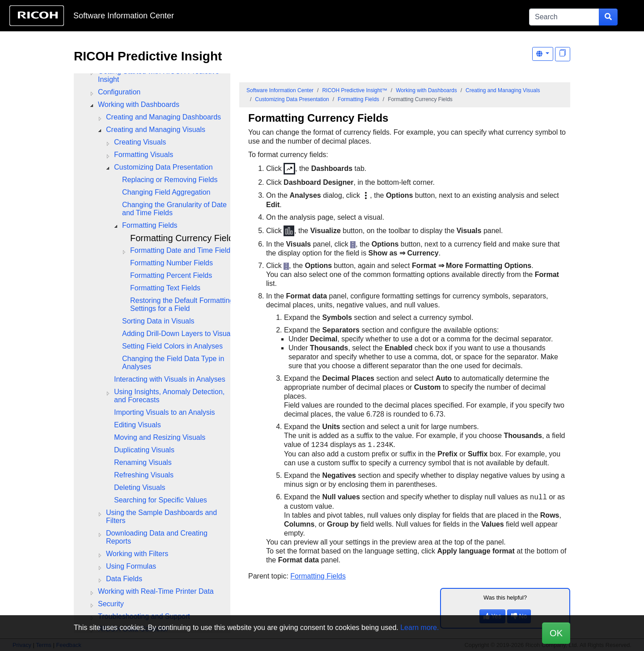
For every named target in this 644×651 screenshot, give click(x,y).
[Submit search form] (608, 17)
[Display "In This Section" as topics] (563, 54)
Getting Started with (159, 75)
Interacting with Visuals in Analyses (170, 379)
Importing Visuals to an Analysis (165, 412)
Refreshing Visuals (144, 475)
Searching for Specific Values (161, 500)
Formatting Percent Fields (171, 275)
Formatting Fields (150, 225)
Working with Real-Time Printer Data (156, 591)
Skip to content (294, 16)
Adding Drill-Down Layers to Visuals (179, 334)
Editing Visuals (138, 425)
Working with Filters (137, 554)
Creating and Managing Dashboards (163, 117)
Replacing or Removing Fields (170, 180)
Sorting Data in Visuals (158, 321)
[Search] (564, 17)
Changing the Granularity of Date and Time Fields (174, 209)
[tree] (152, 338)
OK (556, 633)
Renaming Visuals (143, 462)
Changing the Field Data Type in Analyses (173, 363)
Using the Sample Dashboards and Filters (161, 517)
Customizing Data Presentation (163, 167)
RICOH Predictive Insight (148, 56)
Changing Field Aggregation (166, 192)
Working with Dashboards (139, 104)
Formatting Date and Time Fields (182, 250)
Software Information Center (124, 16)
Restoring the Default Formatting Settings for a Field (182, 304)
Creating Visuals (140, 142)
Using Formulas (131, 566)
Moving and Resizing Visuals (160, 437)
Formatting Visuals (144, 155)
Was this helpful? (505, 598)
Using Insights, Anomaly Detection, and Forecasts (169, 396)
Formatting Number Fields (172, 263)
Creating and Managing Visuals (156, 130)
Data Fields (124, 579)
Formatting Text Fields (165, 288)
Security (111, 604)
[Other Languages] (543, 54)
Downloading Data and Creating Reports (157, 537)
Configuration (119, 92)
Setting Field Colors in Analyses (172, 346)
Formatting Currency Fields (184, 238)
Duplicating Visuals (144, 450)
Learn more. (419, 628)
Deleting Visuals (140, 487)
